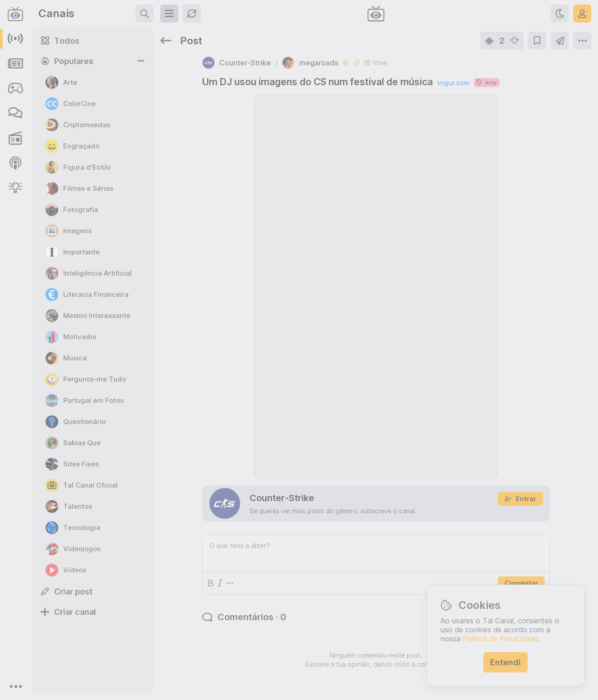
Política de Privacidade (500, 639)
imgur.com (453, 83)
